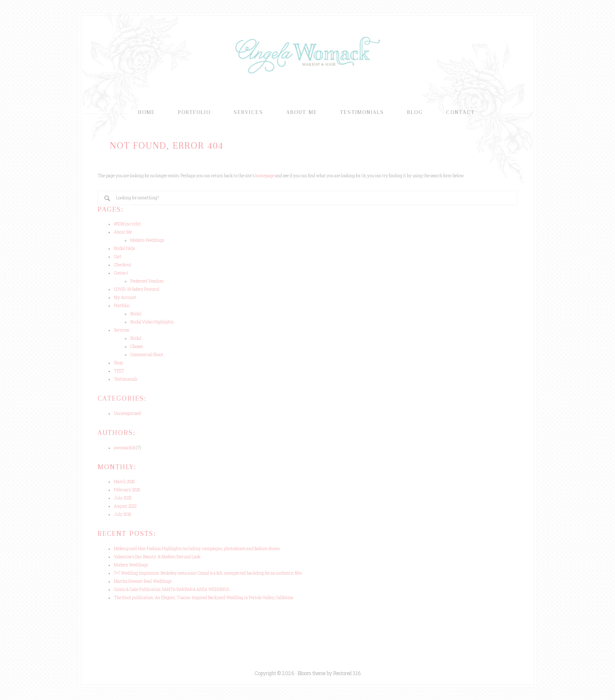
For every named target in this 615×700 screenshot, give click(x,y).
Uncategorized (127, 414)
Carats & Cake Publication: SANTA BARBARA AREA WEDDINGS (172, 590)
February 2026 (127, 490)
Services (121, 330)
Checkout (123, 265)
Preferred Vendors (147, 281)
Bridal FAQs (124, 249)
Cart (118, 257)
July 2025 (123, 498)
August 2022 (125, 506)
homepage (265, 176)
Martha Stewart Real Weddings (143, 581)
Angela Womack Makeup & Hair (307, 54)
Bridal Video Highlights (152, 322)
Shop (118, 363)
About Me (123, 232)
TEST (119, 371)
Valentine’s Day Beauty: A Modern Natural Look (157, 557)
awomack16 (125, 448)
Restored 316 (347, 673)
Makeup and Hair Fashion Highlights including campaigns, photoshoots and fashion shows (197, 549)
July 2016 (123, 514)
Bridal (136, 314)
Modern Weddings (147, 240)
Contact (121, 273)
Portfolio (122, 306)
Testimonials (126, 379)
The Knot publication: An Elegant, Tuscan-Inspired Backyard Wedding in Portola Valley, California (204, 598)
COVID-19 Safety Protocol (137, 289)
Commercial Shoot (147, 355)
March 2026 (124, 482)
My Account (125, 298)
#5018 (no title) (127, 224)
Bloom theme (312, 673)
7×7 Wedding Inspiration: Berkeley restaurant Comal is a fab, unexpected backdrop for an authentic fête (208, 573)
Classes (137, 347)
